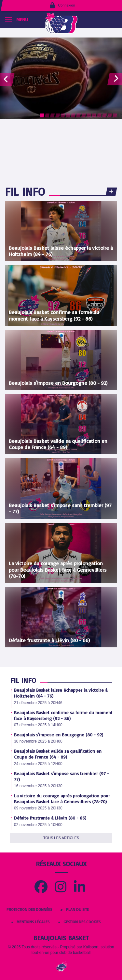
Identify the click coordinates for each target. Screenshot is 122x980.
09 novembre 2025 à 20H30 (38, 808)
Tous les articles (61, 838)
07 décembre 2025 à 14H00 (38, 725)
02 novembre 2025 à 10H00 (38, 825)
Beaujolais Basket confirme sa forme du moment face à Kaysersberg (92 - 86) (63, 715)
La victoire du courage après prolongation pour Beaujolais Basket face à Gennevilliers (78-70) (62, 799)
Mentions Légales (33, 922)
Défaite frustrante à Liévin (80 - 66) (50, 818)
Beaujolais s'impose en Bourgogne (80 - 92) (59, 735)
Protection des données (29, 909)
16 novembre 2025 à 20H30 (38, 786)
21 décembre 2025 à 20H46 (38, 703)
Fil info (25, 191)
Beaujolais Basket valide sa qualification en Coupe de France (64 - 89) (58, 754)
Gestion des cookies (82, 922)
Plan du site (77, 909)
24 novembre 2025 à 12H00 (38, 764)
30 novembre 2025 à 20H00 (38, 741)
